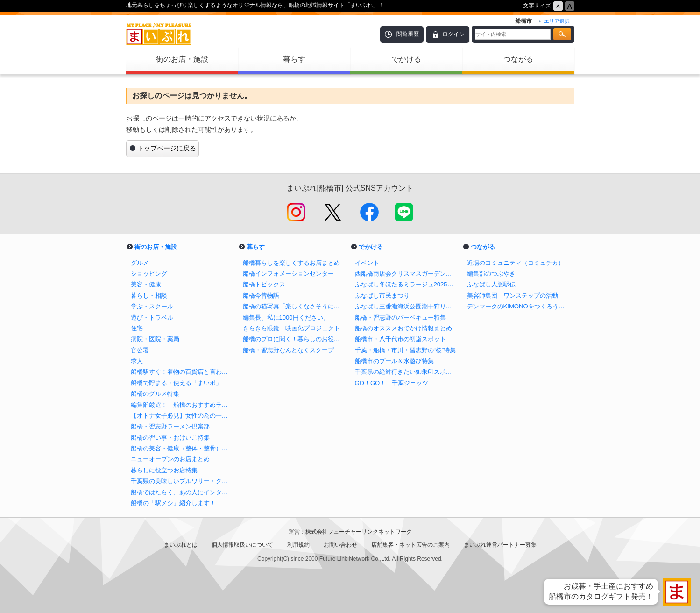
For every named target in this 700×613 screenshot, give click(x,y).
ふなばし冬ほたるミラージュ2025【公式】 (406, 284)
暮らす (294, 59)
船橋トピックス (264, 284)
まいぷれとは (181, 545)
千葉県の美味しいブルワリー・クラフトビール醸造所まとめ (182, 481)
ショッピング (149, 274)
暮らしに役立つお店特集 (164, 470)
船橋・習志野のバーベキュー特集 (400, 317)
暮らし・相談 (149, 296)
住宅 (137, 328)
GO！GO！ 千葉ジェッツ (392, 383)
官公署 (140, 350)
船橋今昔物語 (261, 296)
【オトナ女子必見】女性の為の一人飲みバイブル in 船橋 (182, 416)
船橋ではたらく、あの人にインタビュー (182, 492)
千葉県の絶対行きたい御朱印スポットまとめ (406, 372)
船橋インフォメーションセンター (288, 274)
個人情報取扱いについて (242, 545)
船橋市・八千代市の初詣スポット (400, 339)
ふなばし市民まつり (382, 296)
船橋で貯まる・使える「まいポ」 (176, 383)
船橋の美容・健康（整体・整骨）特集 (182, 448)
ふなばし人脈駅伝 (491, 284)
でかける (406, 59)
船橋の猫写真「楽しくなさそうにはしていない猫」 (294, 306)
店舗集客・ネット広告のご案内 (410, 545)
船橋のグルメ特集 (155, 394)
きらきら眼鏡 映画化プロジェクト (291, 328)
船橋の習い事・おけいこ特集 (170, 438)
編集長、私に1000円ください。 (286, 317)
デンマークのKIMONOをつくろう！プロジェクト (518, 306)
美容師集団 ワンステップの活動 (513, 296)
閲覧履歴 (408, 34)
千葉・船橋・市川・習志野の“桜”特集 (406, 350)
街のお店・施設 (182, 59)
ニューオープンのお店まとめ (170, 459)
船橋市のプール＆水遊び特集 (394, 361)
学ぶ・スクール (152, 306)
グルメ (140, 263)
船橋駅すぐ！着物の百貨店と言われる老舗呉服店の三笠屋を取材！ (182, 372)
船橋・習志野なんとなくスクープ (288, 350)
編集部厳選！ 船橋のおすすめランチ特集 (182, 405)
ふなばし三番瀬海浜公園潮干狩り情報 (406, 306)
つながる (518, 59)
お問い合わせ (340, 545)
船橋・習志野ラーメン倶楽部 (170, 426)
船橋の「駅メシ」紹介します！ (173, 503)
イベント (367, 263)
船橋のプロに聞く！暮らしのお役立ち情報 (294, 339)
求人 (137, 361)
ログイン (453, 34)
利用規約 (298, 545)
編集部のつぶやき (491, 274)
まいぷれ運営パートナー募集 (500, 545)
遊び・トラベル (152, 317)
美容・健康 (146, 284)
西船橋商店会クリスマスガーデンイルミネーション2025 (406, 274)
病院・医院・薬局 (155, 339)
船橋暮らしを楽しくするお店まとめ (291, 263)
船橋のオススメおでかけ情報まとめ (403, 328)
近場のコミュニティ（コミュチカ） (516, 263)
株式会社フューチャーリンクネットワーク (359, 532)
